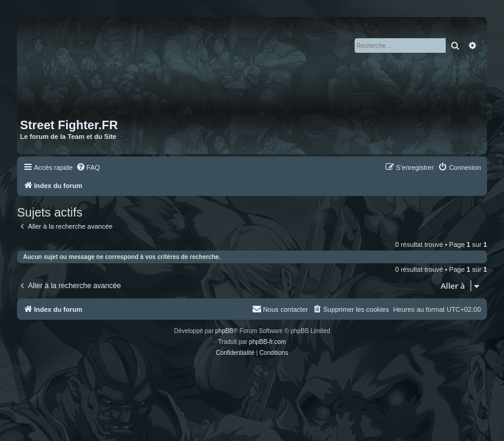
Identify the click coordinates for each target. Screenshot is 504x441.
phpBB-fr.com (267, 342)
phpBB (224, 331)
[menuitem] (88, 167)
